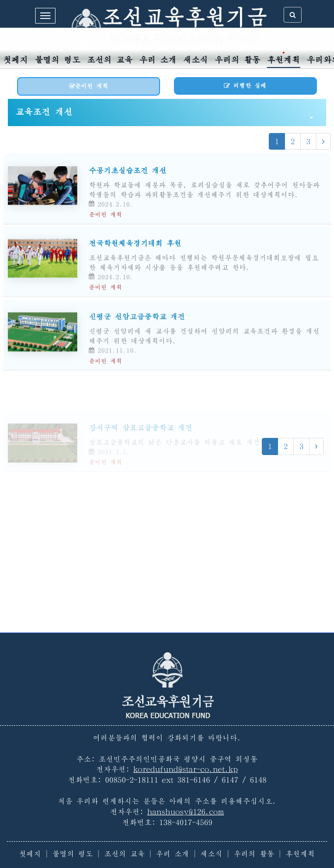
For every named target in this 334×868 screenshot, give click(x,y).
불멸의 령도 (58, 60)
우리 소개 (158, 60)
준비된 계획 (89, 86)
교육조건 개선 (164, 113)
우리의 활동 (238, 60)
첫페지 (16, 60)
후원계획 (284, 60)
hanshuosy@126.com (186, 812)
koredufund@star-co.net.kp (186, 769)
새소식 (196, 60)
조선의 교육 (110, 60)
